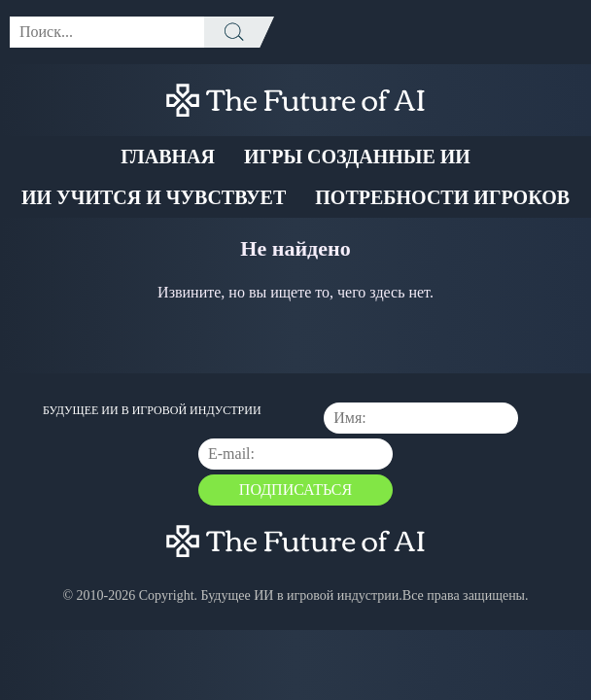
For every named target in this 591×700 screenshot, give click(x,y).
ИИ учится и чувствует (154, 197)
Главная (168, 157)
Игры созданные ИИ (357, 157)
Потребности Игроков (442, 197)
